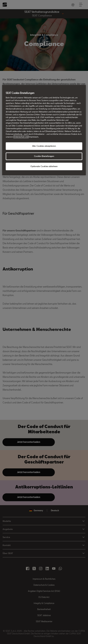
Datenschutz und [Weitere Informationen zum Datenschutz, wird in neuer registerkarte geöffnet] (21, 137)
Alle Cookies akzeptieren (44, 146)
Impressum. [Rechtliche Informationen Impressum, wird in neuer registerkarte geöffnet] (34, 137)
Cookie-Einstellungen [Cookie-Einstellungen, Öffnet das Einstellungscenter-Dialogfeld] (44, 156)
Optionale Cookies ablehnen (44, 166)
